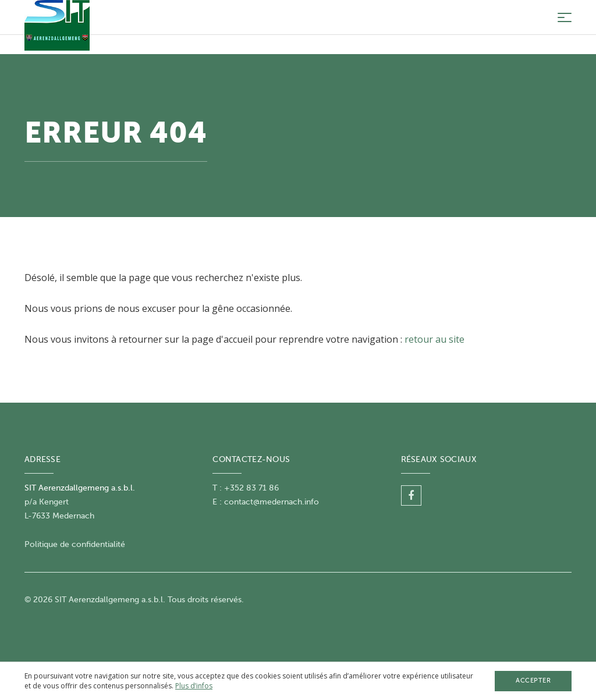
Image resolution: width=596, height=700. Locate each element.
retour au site (434, 339)
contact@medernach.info (272, 502)
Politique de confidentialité (75, 544)
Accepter (533, 681)
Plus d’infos (194, 686)
